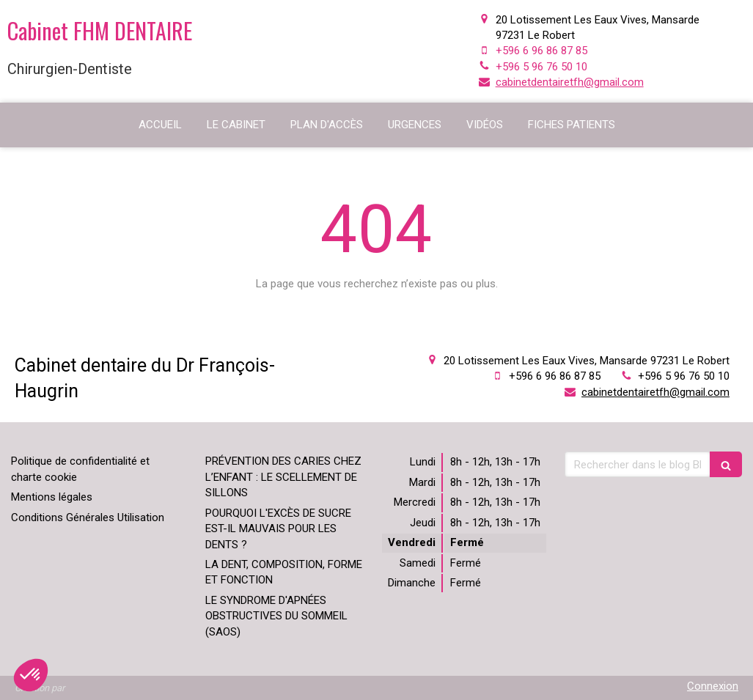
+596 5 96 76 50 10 (541, 67)
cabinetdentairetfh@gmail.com (570, 82)
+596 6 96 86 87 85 (541, 51)
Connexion (713, 686)
